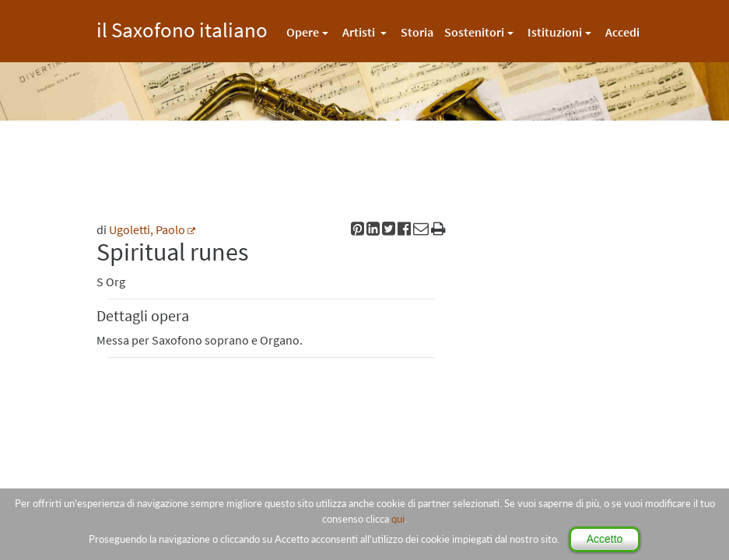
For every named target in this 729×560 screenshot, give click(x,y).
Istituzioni (555, 32)
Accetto (605, 539)
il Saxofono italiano (182, 28)
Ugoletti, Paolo (147, 229)
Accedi (622, 32)
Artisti (360, 32)
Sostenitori (474, 32)
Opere (303, 32)
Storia (417, 32)
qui (398, 519)
